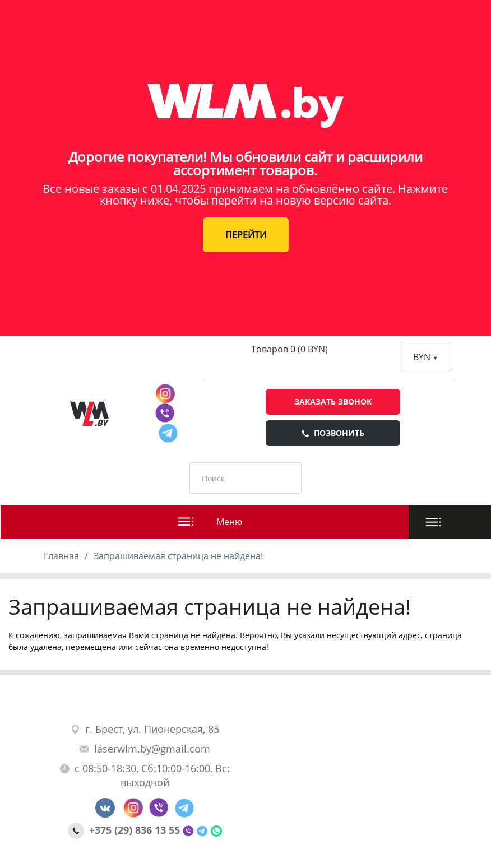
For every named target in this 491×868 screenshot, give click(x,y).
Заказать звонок (333, 401)
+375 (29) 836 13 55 (125, 830)
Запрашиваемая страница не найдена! (178, 556)
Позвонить (333, 433)
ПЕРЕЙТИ (246, 235)
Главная (61, 556)
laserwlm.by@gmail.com (145, 749)
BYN (425, 357)
